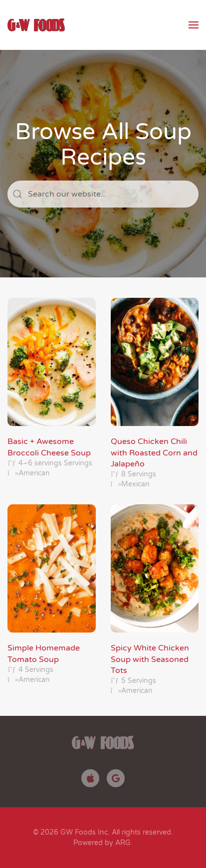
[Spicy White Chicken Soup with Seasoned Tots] (155, 600)
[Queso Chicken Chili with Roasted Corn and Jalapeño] (155, 394)
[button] (194, 25)
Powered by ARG (102, 843)
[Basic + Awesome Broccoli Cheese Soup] (52, 394)
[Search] (103, 194)
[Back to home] (36, 25)
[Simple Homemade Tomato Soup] (52, 600)
